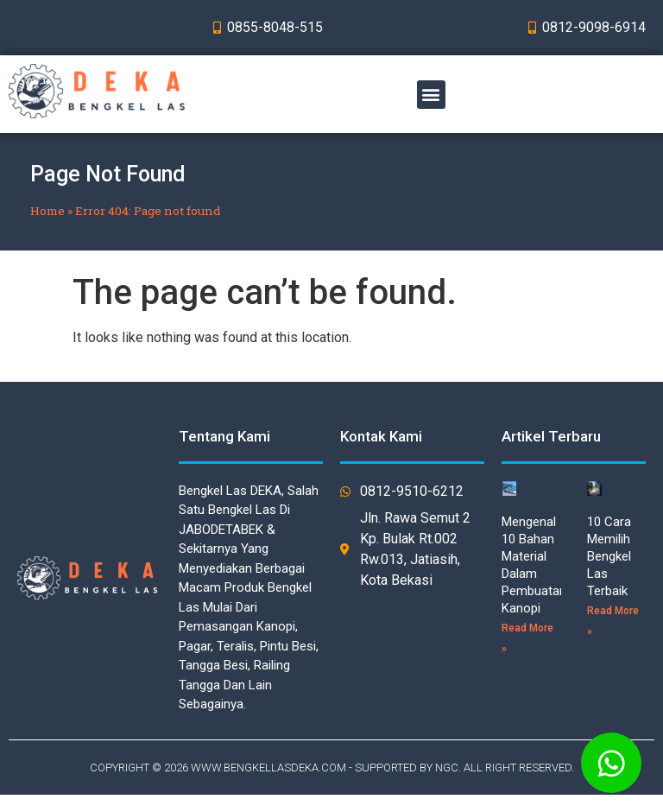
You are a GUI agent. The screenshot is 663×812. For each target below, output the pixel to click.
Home (47, 211)
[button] (431, 95)
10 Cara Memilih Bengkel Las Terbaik (609, 556)
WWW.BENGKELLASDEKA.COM (268, 768)
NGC (447, 768)
